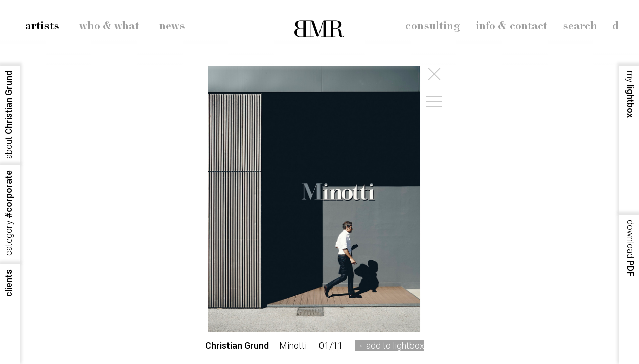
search (580, 26)
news (172, 26)
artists (42, 26)
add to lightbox (395, 346)
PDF (631, 248)
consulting (433, 26)
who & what (109, 26)
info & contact (512, 26)
